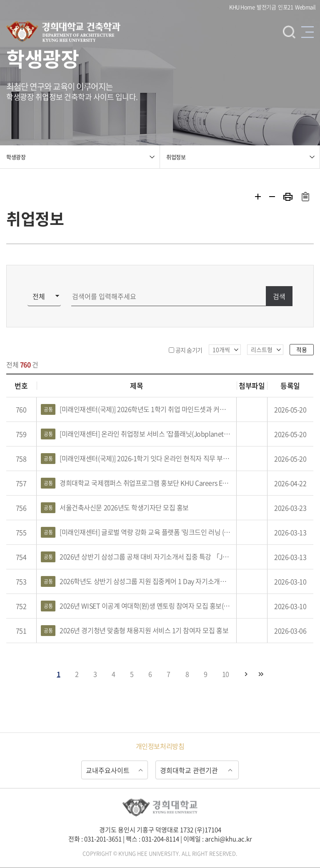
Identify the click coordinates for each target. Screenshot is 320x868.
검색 (289, 32)
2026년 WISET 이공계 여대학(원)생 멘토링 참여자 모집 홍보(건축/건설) (136, 606)
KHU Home (242, 7)
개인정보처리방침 (160, 746)
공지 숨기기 (189, 350)
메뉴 (307, 32)
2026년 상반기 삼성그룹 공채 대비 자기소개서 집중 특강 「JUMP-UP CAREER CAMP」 (136, 557)
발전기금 (266, 7)
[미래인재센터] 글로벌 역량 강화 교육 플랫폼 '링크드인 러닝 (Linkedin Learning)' (136, 532)
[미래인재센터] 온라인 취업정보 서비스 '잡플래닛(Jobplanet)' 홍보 (136, 434)
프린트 (288, 197)
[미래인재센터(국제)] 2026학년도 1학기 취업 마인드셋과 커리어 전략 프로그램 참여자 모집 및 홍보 (136, 409)
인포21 (285, 7)
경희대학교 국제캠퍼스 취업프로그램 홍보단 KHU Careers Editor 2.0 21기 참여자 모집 (136, 483)
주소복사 (305, 197)
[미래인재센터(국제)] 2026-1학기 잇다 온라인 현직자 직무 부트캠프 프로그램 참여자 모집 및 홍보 (136, 459)
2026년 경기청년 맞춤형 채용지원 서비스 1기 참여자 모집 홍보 (135, 631)
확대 (258, 197)
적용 (302, 349)
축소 (272, 197)
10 (226, 674)
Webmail (305, 7)
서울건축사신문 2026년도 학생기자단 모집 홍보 (115, 508)
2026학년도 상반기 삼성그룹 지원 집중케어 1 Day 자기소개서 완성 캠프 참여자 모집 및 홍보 (136, 581)
